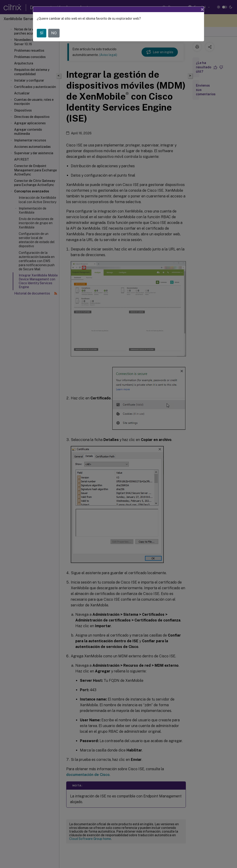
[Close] (202, 9)
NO (54, 33)
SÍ (42, 33)
